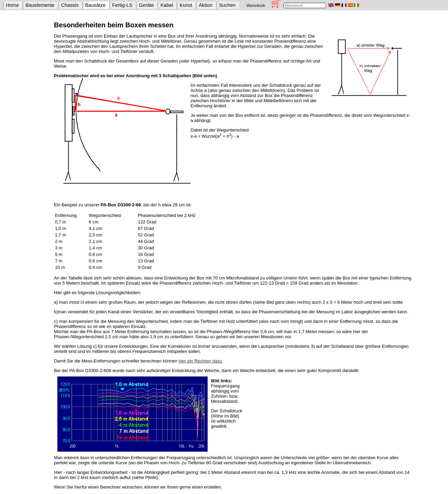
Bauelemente (40, 5)
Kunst (186, 5)
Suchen (227, 5)
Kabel (167, 5)
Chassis (70, 5)
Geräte (146, 5)
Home (12, 5)
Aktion (206, 5)
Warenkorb (256, 5)
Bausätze (95, 5)
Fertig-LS (122, 5)
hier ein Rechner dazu (200, 361)
